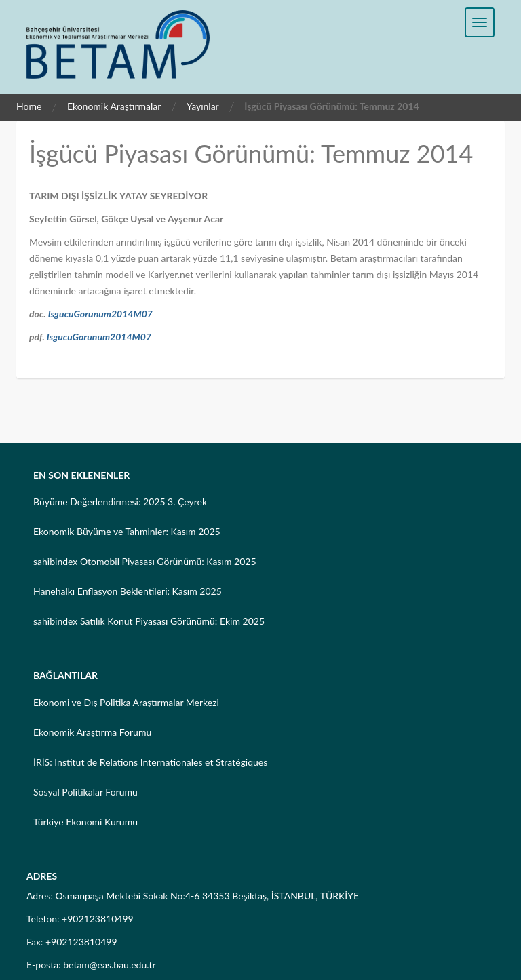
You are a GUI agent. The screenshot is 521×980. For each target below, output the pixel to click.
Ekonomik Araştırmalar (114, 106)
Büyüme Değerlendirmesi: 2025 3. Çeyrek (120, 502)
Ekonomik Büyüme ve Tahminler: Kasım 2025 (127, 531)
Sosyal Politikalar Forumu (85, 792)
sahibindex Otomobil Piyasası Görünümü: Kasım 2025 (145, 561)
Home (29, 106)
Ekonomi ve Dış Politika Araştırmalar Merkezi (126, 702)
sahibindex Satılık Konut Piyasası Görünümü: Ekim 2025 (149, 621)
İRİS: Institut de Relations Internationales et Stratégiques (150, 762)
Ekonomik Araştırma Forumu (92, 732)
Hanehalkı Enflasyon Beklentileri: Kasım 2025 (128, 591)
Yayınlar (203, 106)
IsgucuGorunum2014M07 (100, 314)
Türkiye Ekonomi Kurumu (85, 822)
